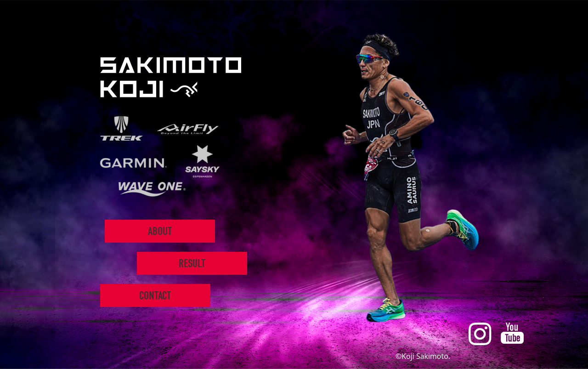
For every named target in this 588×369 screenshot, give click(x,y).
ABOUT (159, 231)
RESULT (192, 263)
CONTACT (155, 295)
